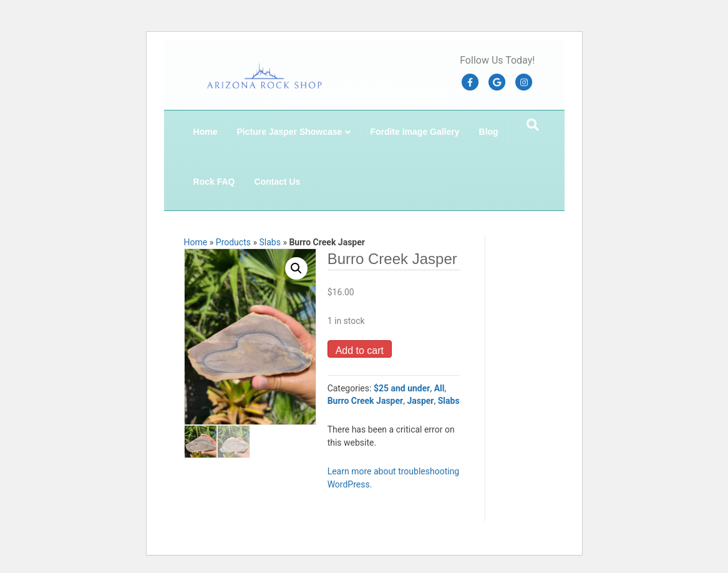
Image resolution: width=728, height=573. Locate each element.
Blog (489, 132)
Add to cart (360, 350)
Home (206, 132)
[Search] (533, 125)
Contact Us (278, 182)
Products (233, 242)
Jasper (420, 401)
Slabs (269, 242)
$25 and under (402, 388)
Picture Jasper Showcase (290, 132)
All (439, 388)
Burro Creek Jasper (366, 401)
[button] (296, 268)
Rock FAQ (214, 182)
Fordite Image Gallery (415, 132)
